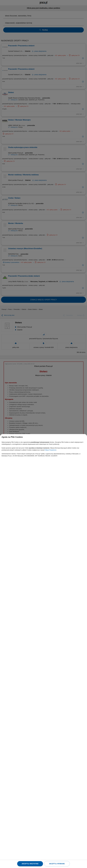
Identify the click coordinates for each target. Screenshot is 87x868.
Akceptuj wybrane (57, 864)
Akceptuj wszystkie (30, 864)
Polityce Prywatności (50, 450)
